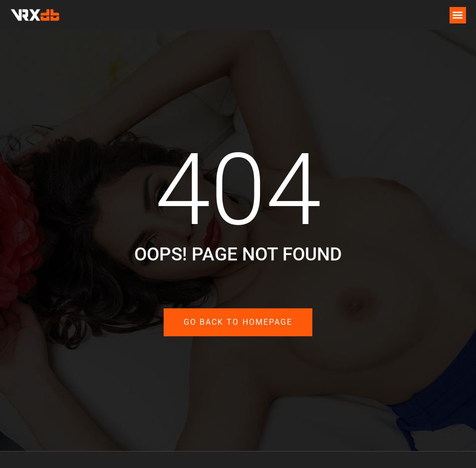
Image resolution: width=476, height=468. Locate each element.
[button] (458, 15)
